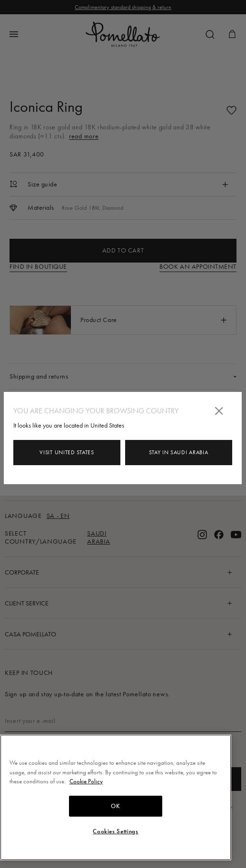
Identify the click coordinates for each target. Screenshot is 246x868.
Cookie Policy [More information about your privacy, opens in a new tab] (86, 781)
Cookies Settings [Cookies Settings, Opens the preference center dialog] (116, 831)
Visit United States (67, 452)
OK (115, 806)
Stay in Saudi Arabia (178, 452)
